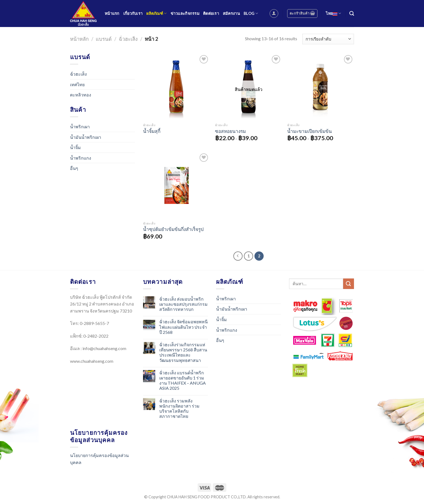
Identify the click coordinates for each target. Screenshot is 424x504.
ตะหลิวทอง (81, 95)
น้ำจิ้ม (75, 147)
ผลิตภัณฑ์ (156, 13)
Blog (251, 13)
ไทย (333, 13)
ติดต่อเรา (211, 13)
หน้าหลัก (79, 39)
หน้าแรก (112, 13)
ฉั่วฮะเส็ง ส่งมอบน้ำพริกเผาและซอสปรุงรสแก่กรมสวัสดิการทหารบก (183, 304)
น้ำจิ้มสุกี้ (152, 131)
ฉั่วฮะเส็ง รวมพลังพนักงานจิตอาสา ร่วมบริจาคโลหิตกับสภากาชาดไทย (179, 409)
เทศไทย (77, 84)
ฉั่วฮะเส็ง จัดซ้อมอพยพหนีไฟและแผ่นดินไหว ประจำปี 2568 (183, 327)
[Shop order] (328, 39)
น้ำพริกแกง (81, 158)
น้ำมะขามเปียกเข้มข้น (309, 131)
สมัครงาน (231, 13)
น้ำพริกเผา (80, 127)
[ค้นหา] (352, 14)
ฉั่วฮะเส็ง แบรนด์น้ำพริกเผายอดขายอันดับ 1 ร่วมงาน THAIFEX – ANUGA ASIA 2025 (183, 380)
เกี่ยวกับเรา (133, 13)
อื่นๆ (74, 168)
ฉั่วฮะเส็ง (128, 39)
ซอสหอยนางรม (230, 131)
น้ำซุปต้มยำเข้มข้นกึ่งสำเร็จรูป (173, 229)
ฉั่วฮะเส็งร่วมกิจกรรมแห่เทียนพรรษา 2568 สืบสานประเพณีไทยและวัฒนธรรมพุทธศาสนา (183, 352)
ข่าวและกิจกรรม (185, 13)
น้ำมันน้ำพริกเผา (86, 137)
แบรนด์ (104, 39)
